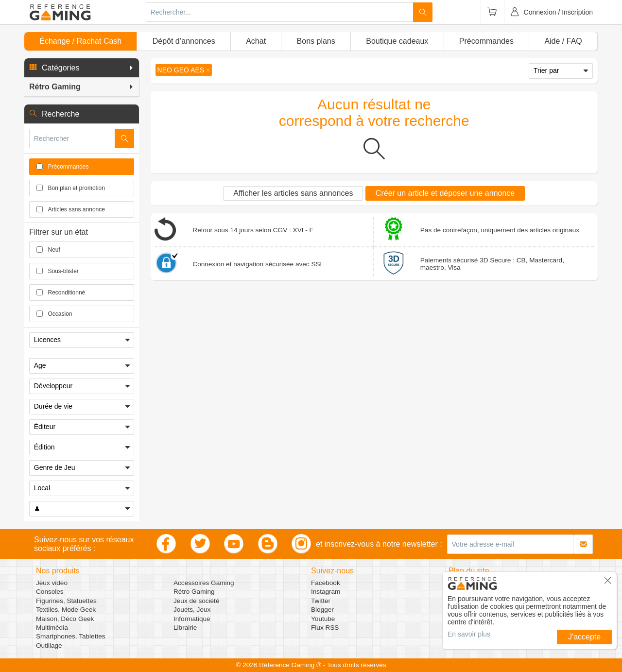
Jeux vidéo (52, 583)
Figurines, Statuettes (66, 601)
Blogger (322, 610)
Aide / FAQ (563, 41)
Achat (256, 41)
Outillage (49, 646)
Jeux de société (196, 601)
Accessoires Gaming (204, 583)
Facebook (326, 583)
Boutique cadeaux (397, 41)
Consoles (50, 592)
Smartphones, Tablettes (71, 636)
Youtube (323, 619)
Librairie (185, 628)
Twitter (321, 601)
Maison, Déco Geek (65, 619)
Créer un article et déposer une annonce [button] (445, 193)
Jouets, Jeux (192, 610)
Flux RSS (325, 628)
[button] (82, 68)
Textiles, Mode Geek (66, 610)
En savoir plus (469, 634)
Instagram (326, 592)
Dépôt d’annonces (184, 41)
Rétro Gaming (194, 592)
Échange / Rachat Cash (80, 41)
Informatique (192, 619)
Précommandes (486, 41)
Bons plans (316, 41)
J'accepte (584, 637)
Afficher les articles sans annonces (293, 193)
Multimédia (52, 628)
